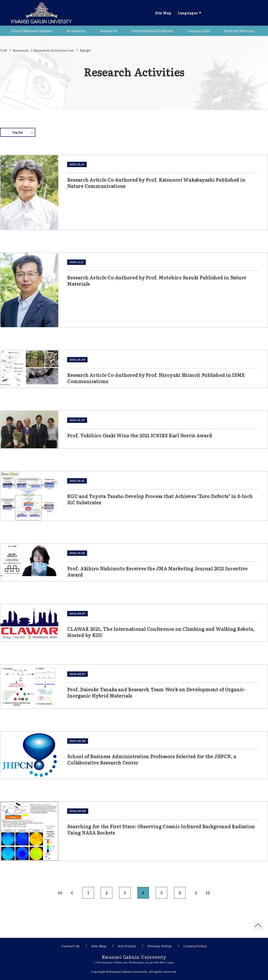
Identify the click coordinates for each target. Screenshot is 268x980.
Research (21, 50)
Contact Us (71, 946)
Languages (188, 13)
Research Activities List (54, 50)
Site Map (163, 13)
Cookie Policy (195, 946)
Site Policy (127, 946)
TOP (4, 50)
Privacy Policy (160, 946)
